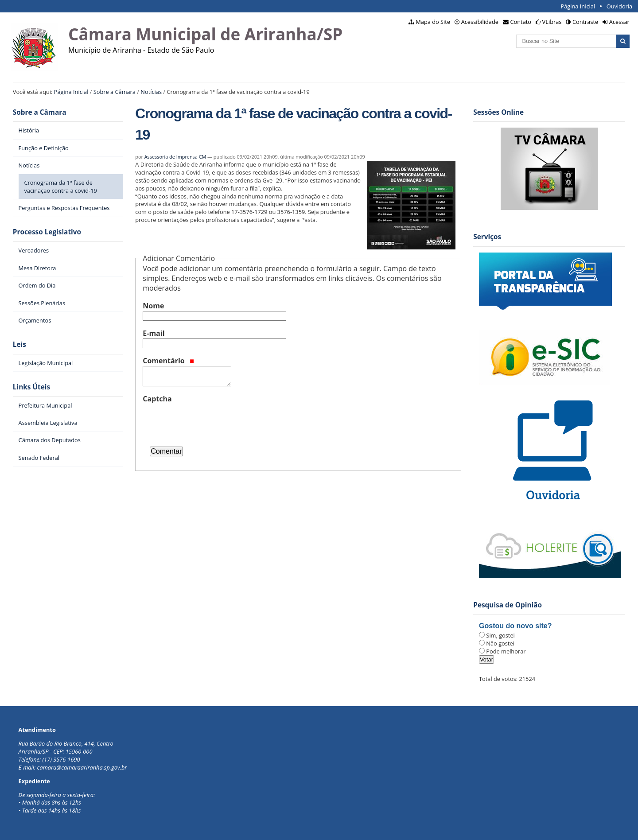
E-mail (154, 333)
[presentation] (210, 421)
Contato (521, 22)
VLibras (552, 22)
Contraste (585, 22)
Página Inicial (578, 6)
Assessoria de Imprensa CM (175, 157)
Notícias (151, 92)
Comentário (168, 361)
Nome (153, 306)
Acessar (619, 22)
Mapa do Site (433, 22)
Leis (19, 344)
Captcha (157, 399)
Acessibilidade (480, 22)
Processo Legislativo (47, 232)
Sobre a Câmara (115, 92)
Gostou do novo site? (515, 626)
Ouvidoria (620, 6)
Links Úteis (31, 387)
